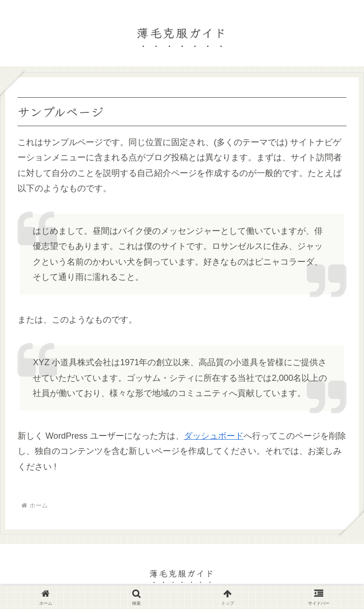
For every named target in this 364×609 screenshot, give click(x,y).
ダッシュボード (214, 436)
